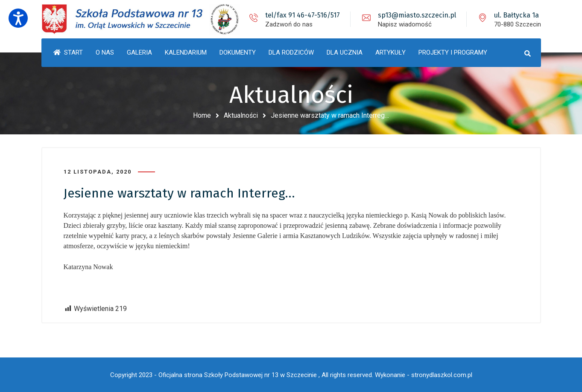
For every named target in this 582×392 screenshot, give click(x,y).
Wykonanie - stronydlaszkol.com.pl (424, 375)
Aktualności (241, 115)
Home (202, 115)
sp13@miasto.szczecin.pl (417, 15)
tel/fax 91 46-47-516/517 (303, 15)
